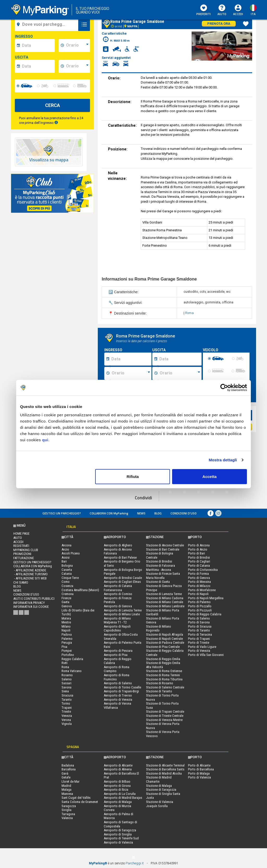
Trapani (67, 708)
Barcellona (69, 769)
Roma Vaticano (72, 671)
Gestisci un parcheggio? (62, 513)
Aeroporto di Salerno (118, 683)
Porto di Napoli (198, 594)
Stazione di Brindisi (159, 561)
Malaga (66, 790)
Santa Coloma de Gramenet (80, 802)
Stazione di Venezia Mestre (164, 720)
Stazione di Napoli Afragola (165, 634)
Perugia (67, 643)
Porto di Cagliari (199, 561)
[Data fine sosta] (180, 359)
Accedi (238, 14)
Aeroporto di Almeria (118, 769)
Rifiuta (133, 476)
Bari (64, 561)
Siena (65, 691)
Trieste (66, 711)
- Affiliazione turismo (31, 574)
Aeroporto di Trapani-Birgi (121, 691)
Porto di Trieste (199, 643)
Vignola (67, 724)
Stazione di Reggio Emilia (163, 659)
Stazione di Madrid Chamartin (159, 779)
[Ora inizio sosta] (131, 373)
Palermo (67, 639)
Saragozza (69, 806)
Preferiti (204, 10)
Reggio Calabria (72, 659)
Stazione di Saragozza (161, 790)
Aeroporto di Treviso (118, 695)
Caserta (67, 570)
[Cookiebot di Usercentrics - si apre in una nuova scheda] (224, 388)
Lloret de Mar (71, 781)
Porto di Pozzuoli (200, 610)
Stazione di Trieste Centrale (165, 716)
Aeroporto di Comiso (118, 594)
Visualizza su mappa (49, 160)
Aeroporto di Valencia (118, 842)
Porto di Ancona (199, 545)
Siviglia (66, 810)
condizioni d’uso (184, 513)
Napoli (66, 630)
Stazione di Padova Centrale (165, 643)
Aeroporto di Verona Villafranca (117, 706)
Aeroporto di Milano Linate (122, 614)
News (141, 513)
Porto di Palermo (199, 602)
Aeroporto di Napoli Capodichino (117, 628)
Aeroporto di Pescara (118, 651)
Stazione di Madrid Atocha (164, 773)
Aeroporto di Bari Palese (120, 557)
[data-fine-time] (77, 66)
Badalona (68, 765)
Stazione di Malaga (159, 786)
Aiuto (222, 10)
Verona (66, 720)
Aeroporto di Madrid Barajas (123, 798)
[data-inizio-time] (77, 46)
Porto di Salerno (199, 618)
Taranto (67, 700)
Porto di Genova (199, 578)
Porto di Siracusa (200, 626)
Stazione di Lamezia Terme (164, 594)
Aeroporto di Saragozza (120, 830)
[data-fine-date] (38, 66)
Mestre (66, 622)
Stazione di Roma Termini (163, 675)
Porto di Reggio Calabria (205, 614)
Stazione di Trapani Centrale (165, 711)
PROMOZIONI (22, 554)
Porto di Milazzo (199, 586)
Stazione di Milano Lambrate (165, 606)
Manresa (67, 794)
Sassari (66, 683)
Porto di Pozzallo (200, 606)
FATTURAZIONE (24, 558)
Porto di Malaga (199, 773)
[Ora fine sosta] (180, 373)
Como (66, 582)
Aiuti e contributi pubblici (34, 599)
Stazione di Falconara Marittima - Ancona (160, 568)
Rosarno (67, 675)
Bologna (67, 566)
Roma (189, 313)
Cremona (68, 594)
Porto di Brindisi (199, 557)
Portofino (68, 655)
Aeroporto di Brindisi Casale (123, 578)
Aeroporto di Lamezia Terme (123, 610)
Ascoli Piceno (71, 553)
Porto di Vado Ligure (202, 647)
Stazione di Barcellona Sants (165, 769)
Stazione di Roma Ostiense (164, 671)
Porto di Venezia (199, 651)
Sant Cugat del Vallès (76, 798)
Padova (67, 634)
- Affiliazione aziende (30, 570)
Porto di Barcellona (201, 769)
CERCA (53, 105)
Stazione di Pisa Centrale (163, 647)
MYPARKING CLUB (26, 550)
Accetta (209, 476)
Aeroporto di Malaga (118, 802)
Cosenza (67, 586)
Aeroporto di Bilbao (117, 781)
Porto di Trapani (199, 639)
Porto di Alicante (199, 765)
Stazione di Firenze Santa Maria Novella (163, 576)
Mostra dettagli (223, 460)
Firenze (66, 598)
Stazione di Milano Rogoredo (159, 628)
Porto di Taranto (199, 630)
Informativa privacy (29, 603)
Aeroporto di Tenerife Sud (121, 838)
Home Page (21, 534)
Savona (66, 687)
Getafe (66, 777)
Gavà (65, 773)
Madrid (66, 786)
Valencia (67, 818)
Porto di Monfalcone (202, 590)
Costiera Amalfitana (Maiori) (80, 590)
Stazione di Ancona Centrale (165, 545)
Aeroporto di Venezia (118, 700)
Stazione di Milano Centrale (165, 602)
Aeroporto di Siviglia (118, 834)
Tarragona (68, 814)
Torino (66, 703)
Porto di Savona (199, 622)
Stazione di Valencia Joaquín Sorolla (160, 804)
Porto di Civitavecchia (203, 570)
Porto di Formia (198, 574)
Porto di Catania (199, 566)
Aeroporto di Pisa (116, 655)
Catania (67, 574)
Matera (66, 618)
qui (45, 440)
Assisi (66, 557)
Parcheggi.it (135, 863)
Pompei (67, 651)
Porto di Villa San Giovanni (206, 655)
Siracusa (67, 695)
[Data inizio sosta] (131, 359)
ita (253, 14)
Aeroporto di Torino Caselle (122, 687)
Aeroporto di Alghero (118, 545)
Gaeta (65, 602)
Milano (66, 626)
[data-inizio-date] (38, 46)
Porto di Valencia (199, 777)
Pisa (64, 647)
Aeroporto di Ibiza (116, 790)
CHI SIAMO (21, 582)
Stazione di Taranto (159, 691)
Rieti (65, 663)
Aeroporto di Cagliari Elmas (122, 582)
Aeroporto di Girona (117, 786)
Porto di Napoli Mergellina (206, 598)
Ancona (66, 545)
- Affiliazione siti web (30, 578)
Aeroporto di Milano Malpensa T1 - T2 (117, 620)
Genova (67, 606)
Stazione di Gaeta (158, 582)
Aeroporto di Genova (118, 606)
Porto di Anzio (198, 549)
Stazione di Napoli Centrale (164, 639)
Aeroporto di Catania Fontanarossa (118, 588)
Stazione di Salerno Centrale (165, 687)
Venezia (67, 716)
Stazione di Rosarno (160, 683)
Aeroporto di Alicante (118, 765)
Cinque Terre (70, 578)
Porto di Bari (196, 553)
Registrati (21, 546)
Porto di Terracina (200, 634)
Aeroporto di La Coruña (120, 794)
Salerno (67, 679)
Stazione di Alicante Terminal (165, 765)
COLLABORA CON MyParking (109, 513)
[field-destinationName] (47, 24)
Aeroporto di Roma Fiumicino (117, 677)
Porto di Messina (199, 582)
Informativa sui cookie (31, 607)
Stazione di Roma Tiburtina (164, 679)
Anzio (65, 549)
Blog (158, 513)
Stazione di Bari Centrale (163, 549)
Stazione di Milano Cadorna (165, 598)
